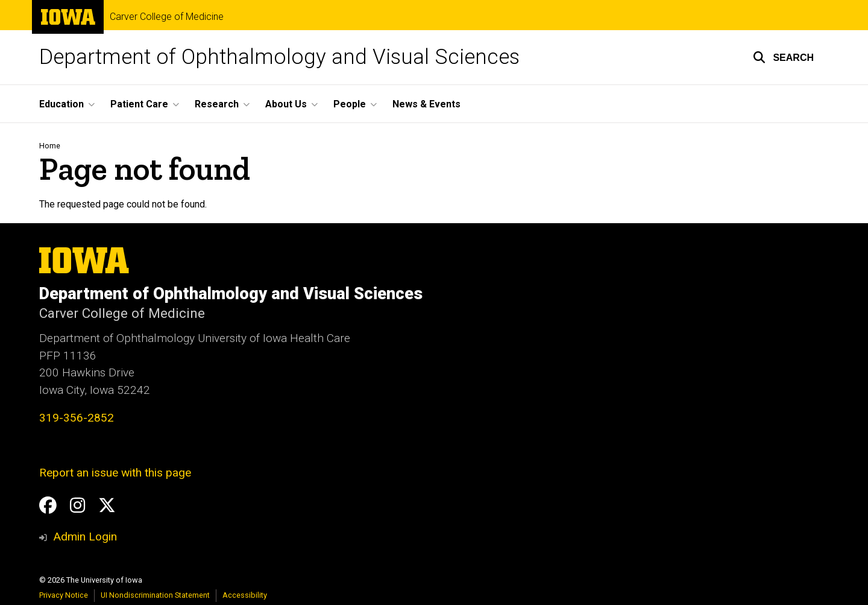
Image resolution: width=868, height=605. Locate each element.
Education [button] (61, 104)
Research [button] (217, 104)
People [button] (350, 104)
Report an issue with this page (115, 473)
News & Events (426, 104)
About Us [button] (286, 104)
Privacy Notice (64, 595)
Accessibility (245, 595)
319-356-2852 (77, 418)
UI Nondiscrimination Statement (155, 595)
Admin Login (85, 537)
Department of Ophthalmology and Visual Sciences (279, 57)
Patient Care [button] (139, 104)
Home (50, 146)
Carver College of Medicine (167, 17)
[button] (783, 57)
